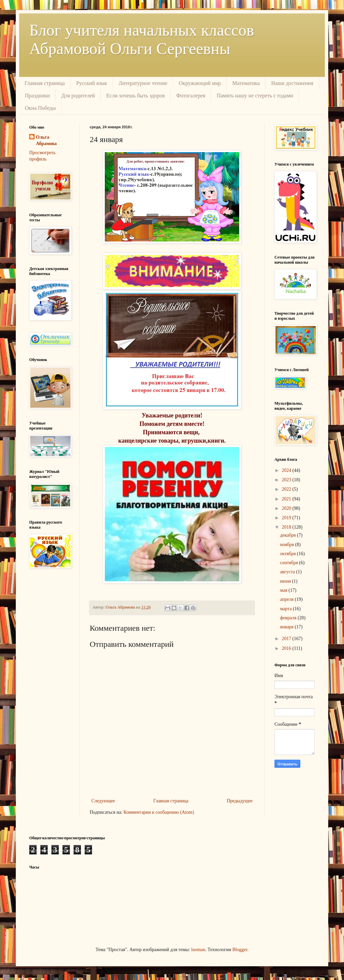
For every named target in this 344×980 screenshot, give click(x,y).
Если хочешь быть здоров (136, 96)
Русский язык (92, 83)
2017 (287, 639)
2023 (287, 480)
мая (284, 590)
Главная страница (45, 83)
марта (287, 609)
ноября (288, 545)
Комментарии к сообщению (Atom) (159, 812)
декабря (289, 535)
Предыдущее (240, 801)
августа (288, 572)
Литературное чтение (143, 83)
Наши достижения (292, 83)
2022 (287, 489)
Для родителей (78, 96)
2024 (287, 470)
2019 (287, 518)
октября (289, 554)
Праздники (37, 96)
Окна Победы (40, 108)
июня (286, 581)
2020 (287, 508)
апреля (288, 599)
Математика (246, 83)
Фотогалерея (191, 96)
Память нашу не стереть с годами (255, 96)
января (288, 627)
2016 (287, 648)
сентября (290, 563)
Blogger (240, 950)
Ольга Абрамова (46, 141)
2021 (287, 499)
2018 (287, 527)
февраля (289, 618)
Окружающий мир (200, 83)
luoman (198, 950)
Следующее (103, 801)
